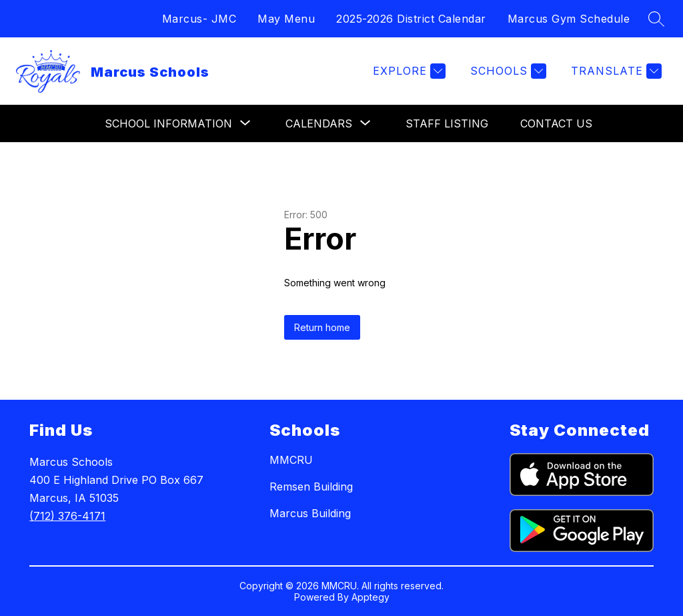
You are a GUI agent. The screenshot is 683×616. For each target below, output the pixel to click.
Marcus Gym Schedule (569, 19)
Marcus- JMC (199, 19)
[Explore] (408, 71)
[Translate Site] (615, 71)
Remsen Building (311, 487)
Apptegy (371, 597)
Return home (322, 327)
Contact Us (556, 123)
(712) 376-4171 (67, 516)
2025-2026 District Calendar (411, 19)
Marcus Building (310, 513)
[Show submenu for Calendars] (319, 123)
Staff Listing (447, 123)
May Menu (286, 19)
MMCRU (291, 460)
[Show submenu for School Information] (168, 123)
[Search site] (656, 19)
